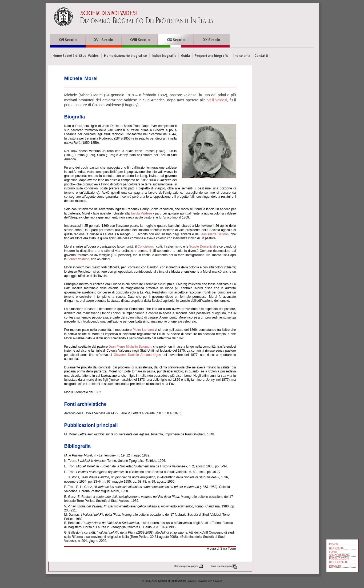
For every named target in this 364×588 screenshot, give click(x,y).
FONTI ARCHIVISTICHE (339, 553)
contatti (202, 581)
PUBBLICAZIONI (339, 559)
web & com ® (215, 581)
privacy (192, 581)
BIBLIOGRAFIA (338, 562)
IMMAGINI (335, 566)
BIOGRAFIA (336, 548)
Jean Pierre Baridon (214, 234)
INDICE (334, 544)
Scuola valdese (78, 259)
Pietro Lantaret (143, 330)
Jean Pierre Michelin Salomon (130, 347)
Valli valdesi (217, 100)
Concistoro (145, 247)
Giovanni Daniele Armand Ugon (137, 355)
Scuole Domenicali (203, 247)
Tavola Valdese (141, 213)
